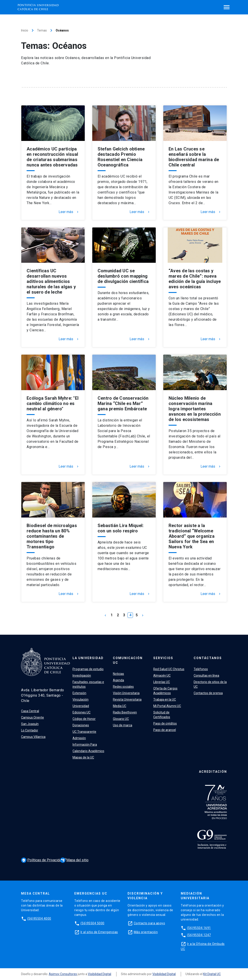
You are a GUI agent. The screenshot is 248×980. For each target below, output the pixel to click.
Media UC (120, 706)
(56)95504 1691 (199, 928)
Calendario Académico (88, 751)
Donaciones (81, 725)
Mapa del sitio (74, 860)
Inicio (25, 30)
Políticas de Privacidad (43, 860)
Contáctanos (208, 658)
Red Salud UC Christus (169, 669)
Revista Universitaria (127, 699)
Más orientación (146, 932)
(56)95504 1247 (199, 935)
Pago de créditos (165, 723)
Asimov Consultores (63, 974)
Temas (42, 30)
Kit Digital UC (212, 974)
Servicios (163, 658)
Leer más (69, 212)
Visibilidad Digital (99, 974)
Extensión (79, 693)
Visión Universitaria (126, 693)
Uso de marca (123, 725)
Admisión (79, 738)
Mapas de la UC (83, 757)
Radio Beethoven (125, 712)
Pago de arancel (165, 730)
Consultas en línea (206, 676)
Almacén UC (162, 676)
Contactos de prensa (208, 693)
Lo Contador (30, 730)
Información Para (85, 745)
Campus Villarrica (33, 737)
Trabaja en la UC (165, 699)
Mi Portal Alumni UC (167, 706)
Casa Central (30, 711)
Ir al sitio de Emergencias (99, 932)
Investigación (82, 676)
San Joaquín (30, 724)
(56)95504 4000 (39, 919)
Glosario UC (121, 719)
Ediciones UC (82, 712)
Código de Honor (84, 719)
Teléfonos (201, 669)
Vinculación (81, 699)
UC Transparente (84, 732)
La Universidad (88, 658)
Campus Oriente (32, 717)
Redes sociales (123, 687)
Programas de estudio (88, 669)
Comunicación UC (128, 660)
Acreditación (213, 772)
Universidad (81, 706)
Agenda (118, 680)
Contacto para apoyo (150, 923)
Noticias (118, 674)
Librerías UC (162, 682)
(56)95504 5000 (93, 923)
